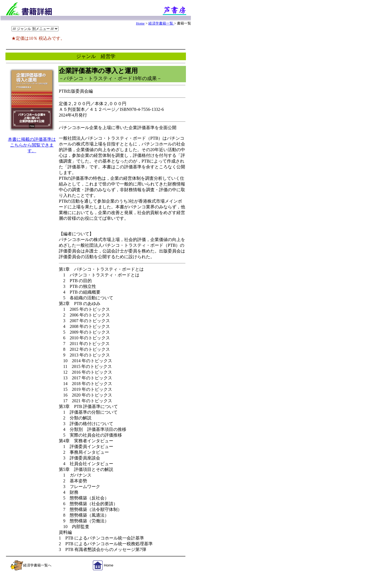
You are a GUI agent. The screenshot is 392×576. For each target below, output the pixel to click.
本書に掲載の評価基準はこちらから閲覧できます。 (32, 145)
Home (140, 23)
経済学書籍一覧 (161, 23)
